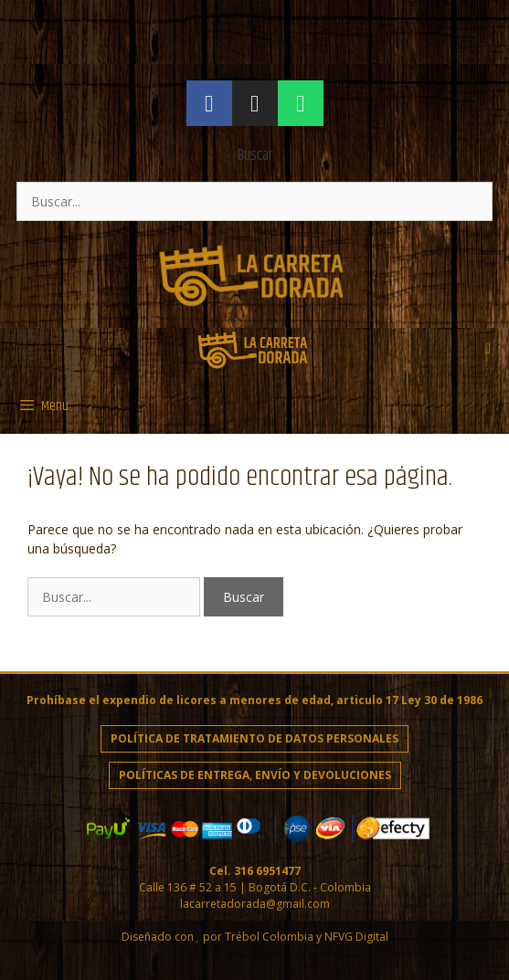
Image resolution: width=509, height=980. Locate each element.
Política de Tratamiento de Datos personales (254, 738)
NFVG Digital (356, 937)
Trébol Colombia (269, 937)
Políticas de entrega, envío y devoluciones (255, 775)
